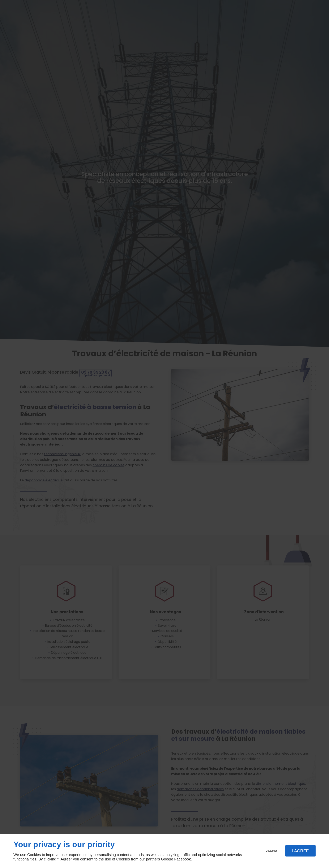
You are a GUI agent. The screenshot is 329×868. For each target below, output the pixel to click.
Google (167, 859)
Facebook (182, 859)
